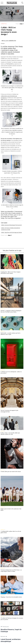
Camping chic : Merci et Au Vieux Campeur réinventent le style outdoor (11, 273)
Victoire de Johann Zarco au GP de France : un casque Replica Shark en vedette (11, 571)
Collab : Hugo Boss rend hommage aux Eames (11, 232)
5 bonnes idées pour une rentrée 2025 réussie (11, 472)
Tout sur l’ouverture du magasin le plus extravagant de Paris (9, 411)
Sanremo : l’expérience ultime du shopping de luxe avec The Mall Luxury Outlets (11, 311)
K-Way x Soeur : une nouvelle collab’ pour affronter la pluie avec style (10, 434)
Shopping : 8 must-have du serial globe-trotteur (11, 597)
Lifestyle (4, 24)
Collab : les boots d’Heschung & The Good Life (11, 225)
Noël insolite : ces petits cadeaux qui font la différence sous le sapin (10, 334)
